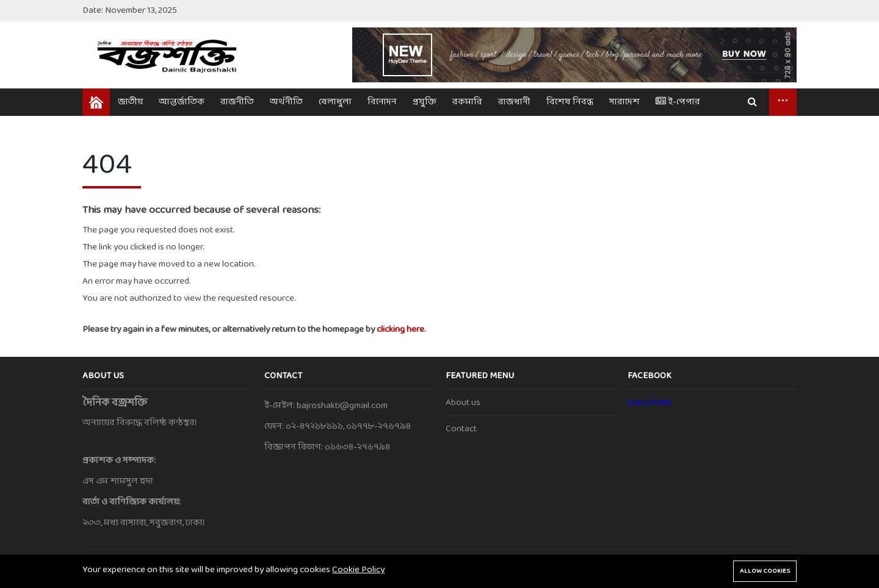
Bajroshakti (650, 403)
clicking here (400, 330)
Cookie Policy (358, 570)
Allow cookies (765, 571)
